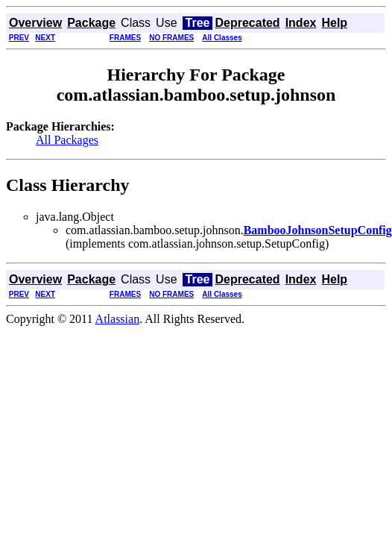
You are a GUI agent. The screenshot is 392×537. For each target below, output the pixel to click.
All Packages (67, 140)
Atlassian (118, 319)
